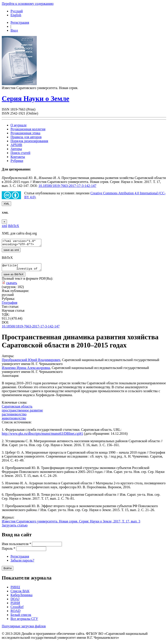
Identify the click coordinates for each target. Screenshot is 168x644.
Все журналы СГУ (24, 621)
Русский (17, 11)
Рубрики (17, 161)
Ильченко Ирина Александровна (26, 370)
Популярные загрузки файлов (24, 629)
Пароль (9, 551)
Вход (14, 30)
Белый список (21, 617)
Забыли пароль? (22, 563)
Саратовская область (17, 409)
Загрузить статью (15, 528)
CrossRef (17, 609)
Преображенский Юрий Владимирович (31, 362)
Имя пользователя (16, 547)
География (10, 305)
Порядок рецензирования (29, 141)
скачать (12, 285)
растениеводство (14, 417)
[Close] (4, 222)
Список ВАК (20, 594)
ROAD (15, 613)
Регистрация (20, 22)
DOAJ (15, 602)
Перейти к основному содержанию (28, 4)
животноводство (14, 421)
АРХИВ (16, 145)
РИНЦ (15, 590)
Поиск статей (20, 153)
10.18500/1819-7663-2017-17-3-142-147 (67, 186)
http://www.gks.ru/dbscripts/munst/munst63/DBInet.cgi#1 (42, 436)
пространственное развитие (22, 413)
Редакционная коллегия (28, 129)
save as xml (11, 251)
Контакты (18, 157)
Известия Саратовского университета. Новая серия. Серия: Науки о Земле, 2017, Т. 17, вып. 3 (71, 524)
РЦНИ (15, 606)
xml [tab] (4, 226)
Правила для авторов (26, 137)
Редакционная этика (25, 133)
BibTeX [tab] (14, 226)
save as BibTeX (14, 277)
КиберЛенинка (21, 598)
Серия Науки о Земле (35, 98)
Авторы (16, 149)
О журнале (19, 125)
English (16, 15)
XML (6, 204)
